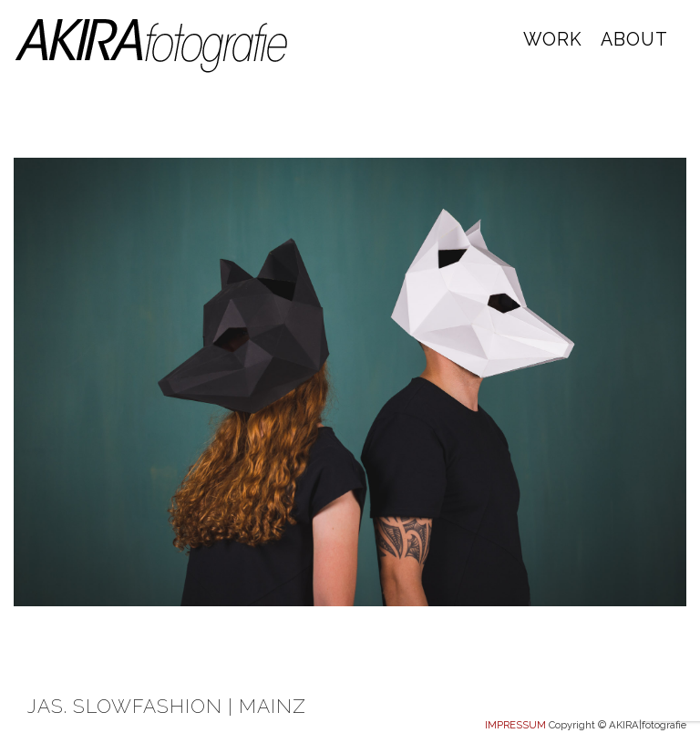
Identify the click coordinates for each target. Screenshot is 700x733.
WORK (553, 40)
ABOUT (634, 40)
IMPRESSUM (515, 725)
